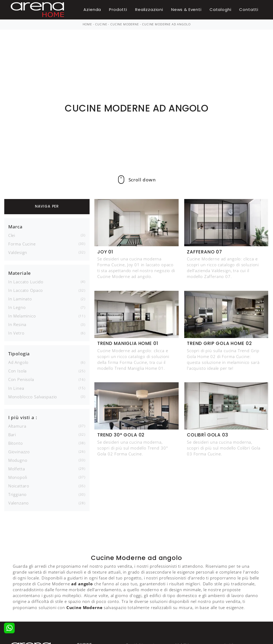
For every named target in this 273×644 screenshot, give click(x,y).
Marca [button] (15, 227)
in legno (17, 307)
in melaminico (22, 316)
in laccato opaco (26, 290)
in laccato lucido (26, 282)
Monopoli (18, 477)
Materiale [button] (20, 273)
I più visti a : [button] (23, 417)
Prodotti (118, 9)
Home (87, 24)
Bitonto (16, 443)
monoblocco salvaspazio (33, 397)
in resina (17, 324)
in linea (16, 388)
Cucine (101, 24)
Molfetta (17, 469)
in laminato (20, 299)
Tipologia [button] (19, 354)
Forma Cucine (22, 244)
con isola (18, 371)
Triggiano (18, 494)
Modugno (18, 460)
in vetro (16, 333)
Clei (12, 235)
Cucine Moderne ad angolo (166, 24)
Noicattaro (19, 486)
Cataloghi (220, 9)
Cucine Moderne (125, 24)
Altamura (17, 426)
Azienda (92, 9)
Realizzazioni (149, 9)
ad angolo (19, 362)
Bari (12, 435)
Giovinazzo (19, 452)
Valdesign (18, 252)
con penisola (21, 379)
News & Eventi (186, 9)
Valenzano (19, 503)
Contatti (249, 9)
